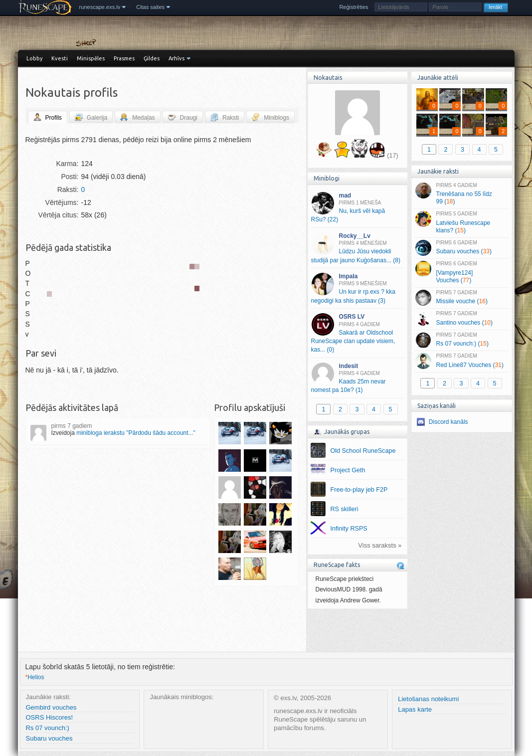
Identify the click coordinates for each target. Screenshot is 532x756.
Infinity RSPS (349, 529)
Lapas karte (415, 709)
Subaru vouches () (461, 248)
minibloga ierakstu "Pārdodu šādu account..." (136, 433)
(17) (392, 156)
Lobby (34, 58)
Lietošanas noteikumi (428, 699)
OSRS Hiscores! (50, 717)
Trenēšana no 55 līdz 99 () (461, 194)
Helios (35, 677)
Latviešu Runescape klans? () (461, 222)
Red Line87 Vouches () (461, 361)
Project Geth (348, 470)
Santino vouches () (461, 319)
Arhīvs (177, 58)
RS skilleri (345, 509)
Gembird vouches (51, 707)
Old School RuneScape (363, 451)
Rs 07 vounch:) (48, 728)
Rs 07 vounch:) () (461, 340)
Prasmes (124, 58)
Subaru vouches (49, 738)
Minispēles (91, 58)
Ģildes (152, 58)
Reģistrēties (354, 7)
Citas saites (150, 7)
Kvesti (60, 58)
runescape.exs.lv (100, 7)
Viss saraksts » (380, 545)
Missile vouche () (461, 298)
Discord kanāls (448, 422)
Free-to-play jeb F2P (359, 490)
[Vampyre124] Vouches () (461, 272)
